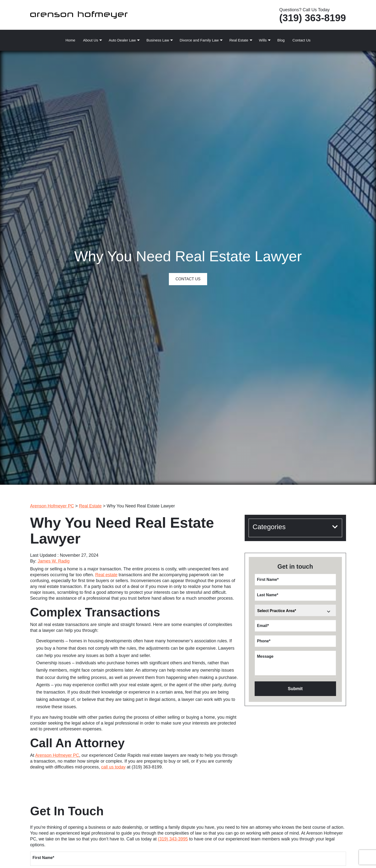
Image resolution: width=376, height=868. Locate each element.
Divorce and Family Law (199, 40)
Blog (281, 40)
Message (265, 656)
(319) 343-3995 (173, 839)
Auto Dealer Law (122, 40)
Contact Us (301, 40)
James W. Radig (54, 561)
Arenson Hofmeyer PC (57, 755)
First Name (268, 580)
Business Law (158, 40)
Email (263, 626)
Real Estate (239, 40)
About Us (91, 40)
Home (70, 40)
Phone (264, 641)
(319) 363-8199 (313, 18)
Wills (263, 40)
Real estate (106, 575)
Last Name (268, 595)
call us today (113, 767)
